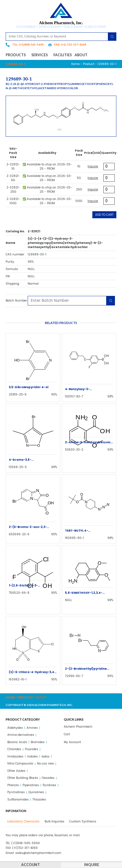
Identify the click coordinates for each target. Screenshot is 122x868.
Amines (32, 728)
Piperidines (31, 785)
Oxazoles (48, 778)
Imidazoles (15, 756)
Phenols (13, 785)
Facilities (63, 55)
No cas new (45, 764)
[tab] (23, 821)
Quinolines (36, 792)
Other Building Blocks (23, 778)
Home (75, 64)
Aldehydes (15, 728)
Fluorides (31, 749)
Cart (67, 734)
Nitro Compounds (20, 764)
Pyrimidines (16, 792)
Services (41, 55)
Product (89, 64)
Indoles (32, 756)
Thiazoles (39, 800)
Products (17, 55)
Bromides (38, 742)
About (81, 55)
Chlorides (14, 749)
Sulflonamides (18, 800)
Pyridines (49, 785)
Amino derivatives (21, 735)
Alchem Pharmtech (78, 727)
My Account (72, 742)
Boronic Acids (17, 742)
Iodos (45, 756)
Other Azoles (16, 771)
